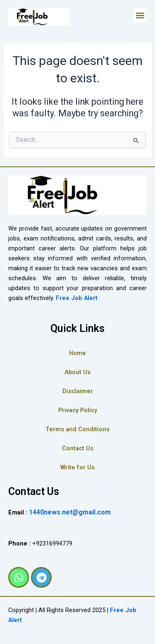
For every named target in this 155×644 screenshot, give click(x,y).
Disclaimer (78, 391)
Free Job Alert (77, 298)
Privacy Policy (78, 410)
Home (77, 353)
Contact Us (78, 448)
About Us (77, 372)
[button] (140, 15)
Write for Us (77, 467)
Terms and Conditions (77, 429)
